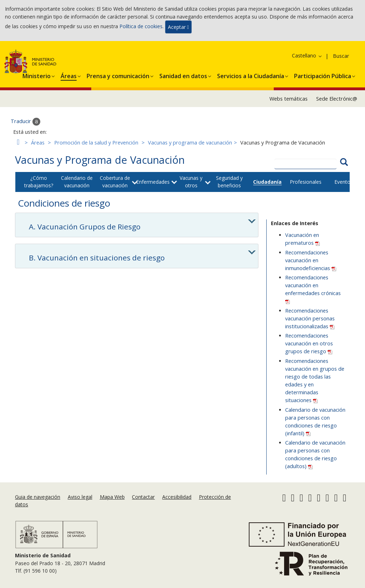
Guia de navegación (38, 497)
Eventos (344, 182)
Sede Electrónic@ (337, 99)
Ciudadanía (267, 182)
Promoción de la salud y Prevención (96, 143)
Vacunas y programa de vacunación (190, 143)
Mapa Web (112, 497)
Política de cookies (141, 26)
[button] (37, 75)
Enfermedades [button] (153, 182)
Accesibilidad (177, 497)
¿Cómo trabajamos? (39, 182)
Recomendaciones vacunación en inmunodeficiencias (311, 260)
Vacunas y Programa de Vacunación (100, 160)
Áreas (38, 143)
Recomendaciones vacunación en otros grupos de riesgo (309, 343)
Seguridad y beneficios (229, 182)
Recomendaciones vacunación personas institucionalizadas (310, 318)
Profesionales (306, 182)
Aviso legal (80, 497)
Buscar (341, 56)
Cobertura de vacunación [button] (115, 182)
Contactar (143, 497)
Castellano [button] (307, 55)
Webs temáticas (289, 99)
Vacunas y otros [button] (191, 182)
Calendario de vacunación (77, 182)
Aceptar (178, 27)
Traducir (25, 122)
